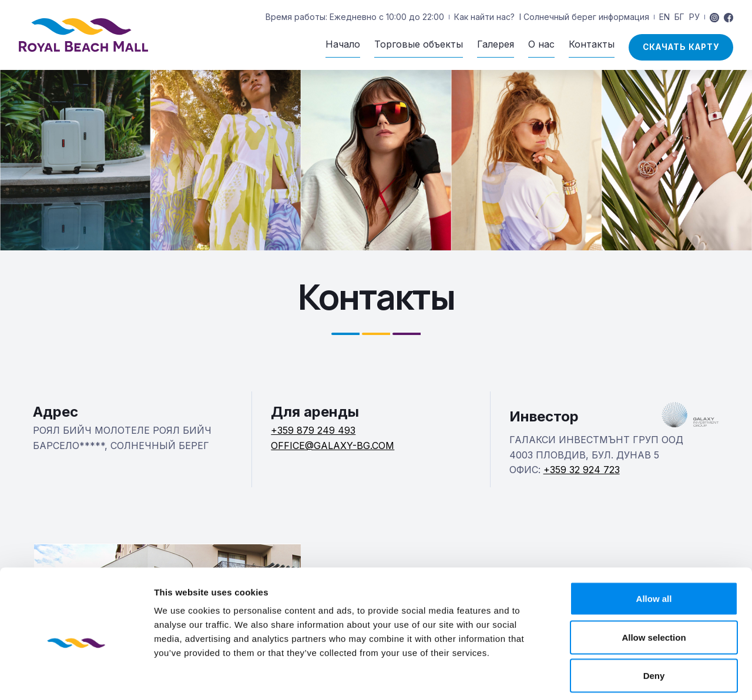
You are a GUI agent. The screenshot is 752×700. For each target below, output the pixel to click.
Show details (617, 677)
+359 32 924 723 (582, 470)
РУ (694, 17)
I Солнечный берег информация (584, 17)
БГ (679, 17)
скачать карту (681, 47)
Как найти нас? (484, 17)
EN (664, 17)
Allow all (654, 546)
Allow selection (654, 585)
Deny (654, 623)
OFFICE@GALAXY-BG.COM (333, 446)
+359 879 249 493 (313, 430)
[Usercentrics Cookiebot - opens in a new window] (76, 677)
